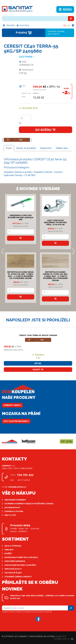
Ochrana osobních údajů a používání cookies (29, 503)
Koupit (38, 370)
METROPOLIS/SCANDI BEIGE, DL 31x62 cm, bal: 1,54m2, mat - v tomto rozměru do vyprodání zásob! (21, 275)
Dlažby (8, 553)
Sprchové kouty (13, 569)
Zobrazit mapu (12, 405)
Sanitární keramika (15, 561)
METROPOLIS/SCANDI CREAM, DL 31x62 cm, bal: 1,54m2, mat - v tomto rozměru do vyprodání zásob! (55, 276)
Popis (9, 148)
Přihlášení (9, 25)
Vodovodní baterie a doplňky (20, 565)
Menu (65, 9)
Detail (38, 363)
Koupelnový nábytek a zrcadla (21, 557)
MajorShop (61, 636)
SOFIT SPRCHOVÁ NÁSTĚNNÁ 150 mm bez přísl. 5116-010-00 (55, 222)
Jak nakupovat (12, 507)
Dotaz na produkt (26, 148)
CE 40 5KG (30, 175)
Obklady (9, 550)
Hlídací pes (62, 148)
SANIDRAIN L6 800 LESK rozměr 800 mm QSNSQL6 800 (21, 217)
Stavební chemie (43, 172)
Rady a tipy (10, 515)
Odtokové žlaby (13, 573)
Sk (69, 25)
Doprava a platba (14, 511)
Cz (65, 25)
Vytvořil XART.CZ (63, 639)
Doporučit (46, 148)
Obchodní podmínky (15, 500)
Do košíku (46, 130)
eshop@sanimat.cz (17, 487)
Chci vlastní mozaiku (16, 421)
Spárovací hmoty (13, 175)
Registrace (23, 25)
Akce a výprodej (13, 546)
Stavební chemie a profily (18, 172)
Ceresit (58, 172)
